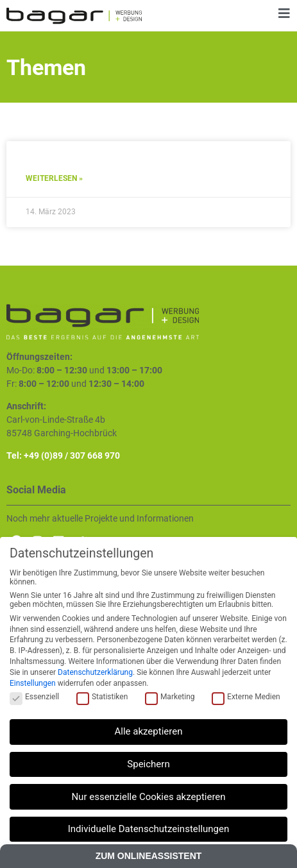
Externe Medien (246, 697)
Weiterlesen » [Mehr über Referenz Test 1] (54, 178)
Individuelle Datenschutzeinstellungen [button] (149, 829)
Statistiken (102, 697)
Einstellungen (33, 683)
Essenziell (34, 697)
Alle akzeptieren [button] (149, 731)
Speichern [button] (148, 764)
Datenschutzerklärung (95, 672)
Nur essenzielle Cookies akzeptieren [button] (148, 797)
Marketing (170, 697)
